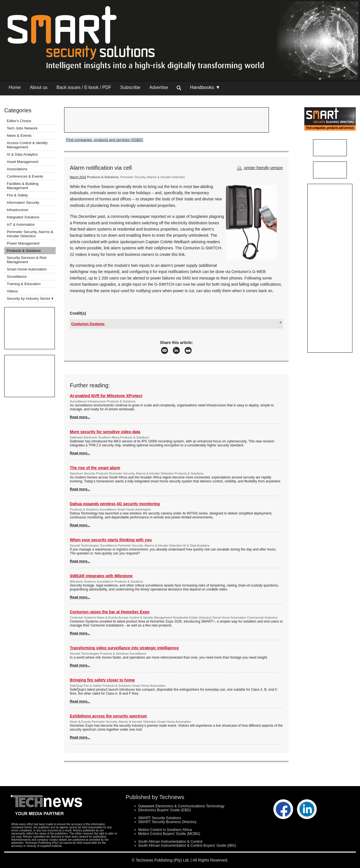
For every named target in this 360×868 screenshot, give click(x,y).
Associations (17, 169)
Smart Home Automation (27, 269)
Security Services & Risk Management (27, 260)
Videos (12, 291)
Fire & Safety (17, 195)
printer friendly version (259, 168)
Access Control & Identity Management (27, 145)
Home (15, 87)
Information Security (23, 203)
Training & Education (24, 284)
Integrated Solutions (23, 217)
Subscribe (130, 87)
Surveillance (17, 277)
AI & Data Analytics (22, 154)
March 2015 (78, 177)
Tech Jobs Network (22, 128)
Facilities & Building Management (23, 186)
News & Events (19, 136)
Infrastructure (18, 210)
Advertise (159, 87)
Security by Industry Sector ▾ (30, 298)
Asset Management (22, 162)
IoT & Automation (21, 224)
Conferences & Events (25, 176)
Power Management (23, 243)
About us (39, 87)
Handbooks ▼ (205, 87)
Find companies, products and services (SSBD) (104, 140)
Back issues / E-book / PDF (84, 87)
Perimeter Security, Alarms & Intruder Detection (30, 234)
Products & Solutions (24, 251)
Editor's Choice (19, 121)
